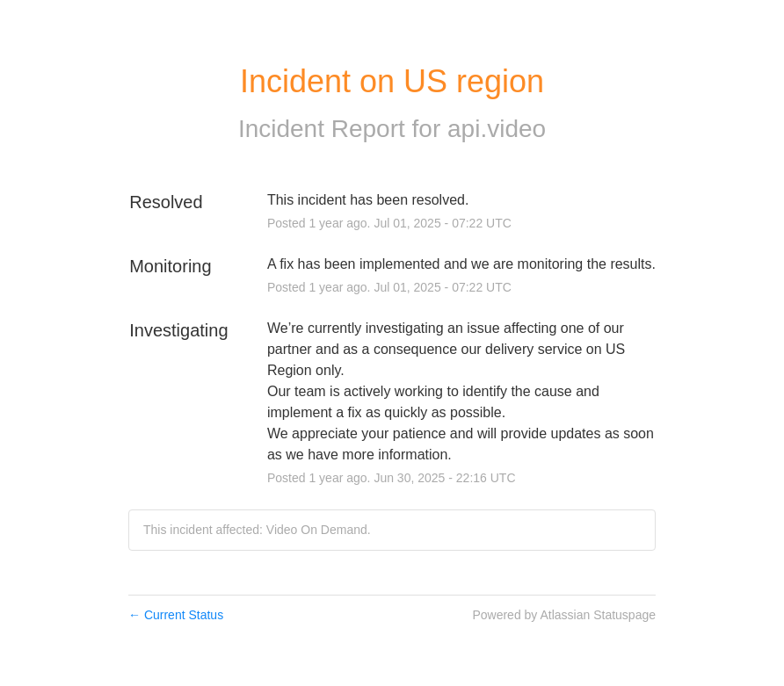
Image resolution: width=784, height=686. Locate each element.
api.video (497, 129)
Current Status (176, 615)
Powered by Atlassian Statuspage (564, 615)
